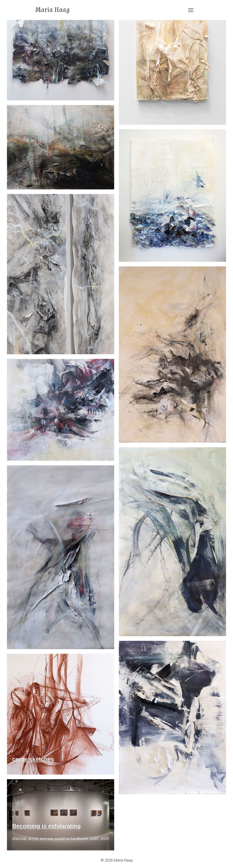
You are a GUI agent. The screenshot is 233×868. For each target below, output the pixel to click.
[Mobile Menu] (191, 10)
